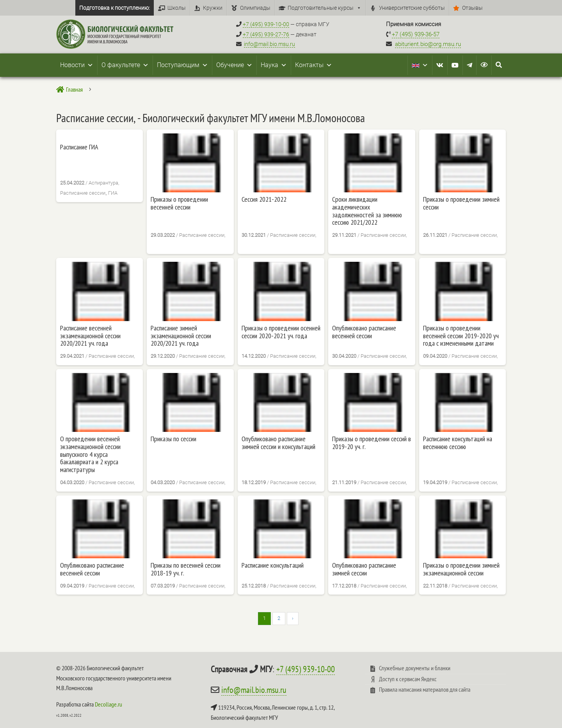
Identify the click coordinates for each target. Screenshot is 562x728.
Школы (177, 8)
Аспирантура (103, 183)
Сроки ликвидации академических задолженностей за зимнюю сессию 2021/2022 (367, 211)
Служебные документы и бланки (415, 668)
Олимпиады (255, 8)
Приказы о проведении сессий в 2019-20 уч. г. (372, 443)
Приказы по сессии (173, 439)
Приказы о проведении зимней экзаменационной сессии (461, 569)
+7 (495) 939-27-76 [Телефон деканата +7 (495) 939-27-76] (266, 34)
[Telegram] (470, 65)
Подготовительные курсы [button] (325, 8)
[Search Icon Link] (499, 65)
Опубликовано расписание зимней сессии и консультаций (278, 443)
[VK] (440, 65)
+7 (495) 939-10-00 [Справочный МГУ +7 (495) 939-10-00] (266, 24)
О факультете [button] (125, 65)
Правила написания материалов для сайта (425, 689)
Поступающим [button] (182, 65)
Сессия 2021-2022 (264, 199)
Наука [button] (274, 65)
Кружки (213, 8)
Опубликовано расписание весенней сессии (364, 332)
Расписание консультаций (273, 565)
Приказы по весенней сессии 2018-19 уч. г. (186, 569)
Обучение (234, 65)
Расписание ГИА (79, 147)
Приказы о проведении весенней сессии (179, 203)
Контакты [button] (314, 65)
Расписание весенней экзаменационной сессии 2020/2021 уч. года (90, 336)
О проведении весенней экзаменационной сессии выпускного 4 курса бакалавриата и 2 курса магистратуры (90, 454)
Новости (77, 65)
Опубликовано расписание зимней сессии (364, 569)
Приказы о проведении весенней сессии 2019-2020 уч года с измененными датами (461, 336)
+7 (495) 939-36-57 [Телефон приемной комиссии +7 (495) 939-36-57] (416, 34)
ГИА (113, 193)
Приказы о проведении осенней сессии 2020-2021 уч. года (281, 332)
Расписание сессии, (83, 193)
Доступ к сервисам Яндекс (408, 679)
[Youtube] (455, 65)
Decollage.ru (108, 704)
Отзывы (472, 8)
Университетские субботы (412, 8)
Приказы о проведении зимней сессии (461, 203)
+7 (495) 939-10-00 (306, 669)
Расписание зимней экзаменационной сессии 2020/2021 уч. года (181, 336)
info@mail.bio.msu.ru (269, 44)
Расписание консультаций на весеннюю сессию (458, 443)
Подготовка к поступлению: (115, 8)
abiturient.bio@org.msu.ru (428, 44)
